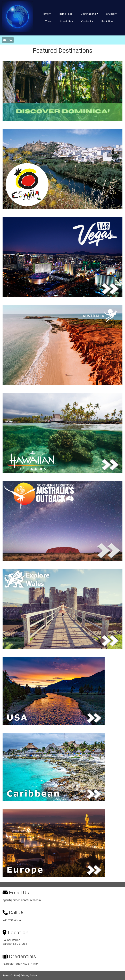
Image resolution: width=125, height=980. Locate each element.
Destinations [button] (88, 14)
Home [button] (45, 14)
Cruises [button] (110, 14)
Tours (48, 21)
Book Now (107, 21)
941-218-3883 (12, 920)
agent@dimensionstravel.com (22, 900)
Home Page (66, 14)
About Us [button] (65, 21)
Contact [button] (86, 21)
